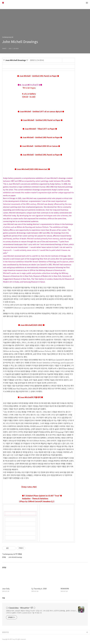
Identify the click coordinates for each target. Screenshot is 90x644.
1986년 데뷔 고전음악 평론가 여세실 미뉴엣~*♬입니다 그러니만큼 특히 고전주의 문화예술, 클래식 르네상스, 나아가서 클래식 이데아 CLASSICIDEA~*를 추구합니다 (41, 612)
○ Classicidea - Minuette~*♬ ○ (21, 608)
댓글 (4, 598)
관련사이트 (6, 632)
